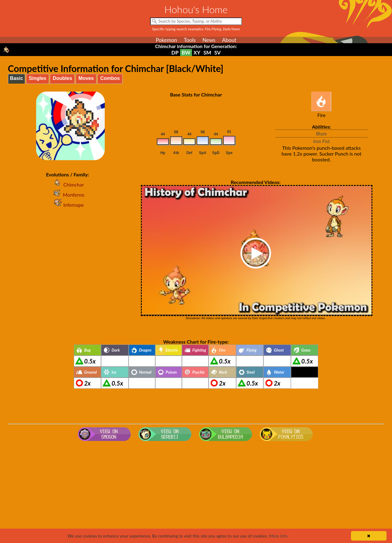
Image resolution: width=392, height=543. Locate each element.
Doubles (62, 78)
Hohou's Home (196, 9)
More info (278, 536)
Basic (17, 78)
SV (218, 53)
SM (207, 53)
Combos (110, 78)
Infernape (68, 205)
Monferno (67, 195)
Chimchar (68, 185)
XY (197, 53)
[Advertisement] (196, 492)
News (209, 40)
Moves (86, 78)
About (229, 40)
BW (186, 53)
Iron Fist (322, 141)
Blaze (321, 134)
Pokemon (166, 40)
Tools (190, 40)
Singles (38, 78)
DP (175, 53)
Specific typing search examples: (196, 29)
